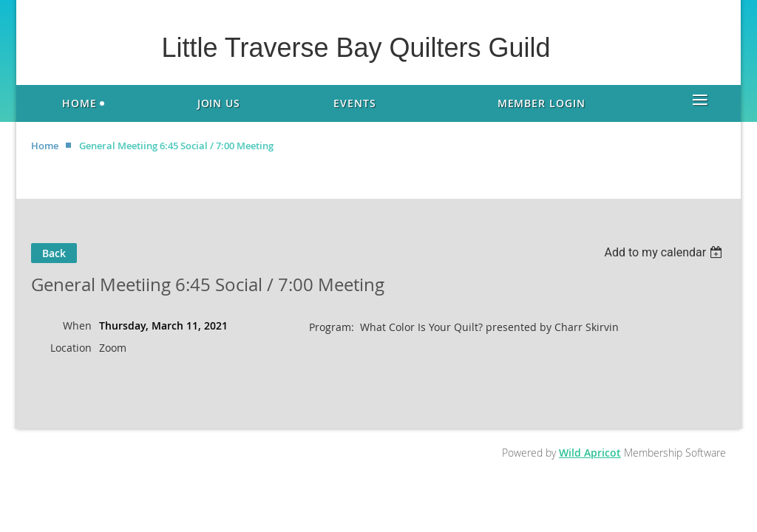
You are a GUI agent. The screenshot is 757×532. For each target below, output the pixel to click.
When (77, 325)
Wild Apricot (590, 453)
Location (71, 348)
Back (54, 253)
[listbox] (665, 252)
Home (45, 146)
